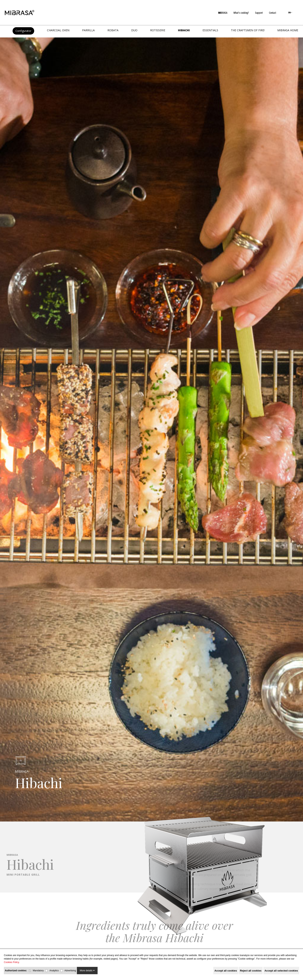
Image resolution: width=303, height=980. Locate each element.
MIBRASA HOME (288, 30)
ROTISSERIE (158, 30)
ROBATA (113, 30)
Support (259, 13)
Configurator (23, 31)
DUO (134, 30)
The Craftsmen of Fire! (248, 30)
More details (87, 971)
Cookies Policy (11, 962)
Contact (273, 13)
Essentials (210, 30)
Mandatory (38, 971)
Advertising (70, 971)
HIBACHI (184, 30)
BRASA (223, 13)
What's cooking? (241, 13)
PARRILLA (88, 30)
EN (290, 12)
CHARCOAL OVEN (58, 30)
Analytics (54, 971)
